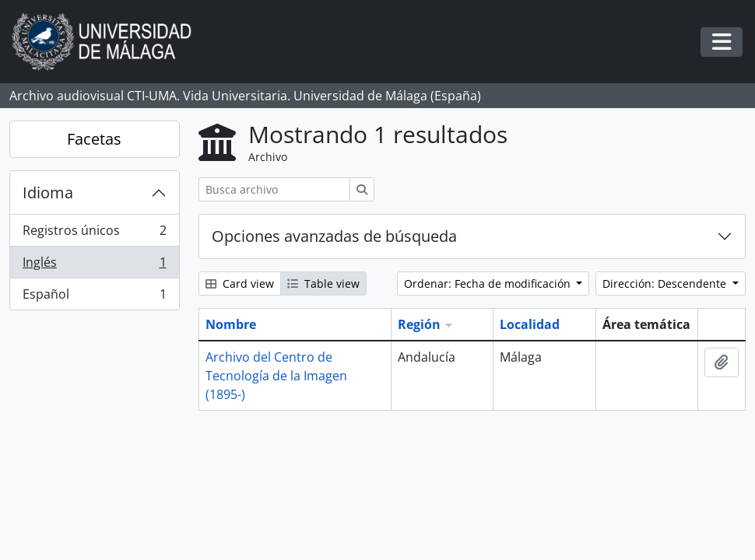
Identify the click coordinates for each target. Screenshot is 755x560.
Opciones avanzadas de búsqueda (334, 236)
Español (94, 297)
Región (419, 324)
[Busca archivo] (274, 189)
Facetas (94, 139)
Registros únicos (94, 234)
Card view (240, 283)
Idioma (48, 192)
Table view (323, 283)
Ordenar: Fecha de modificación (489, 283)
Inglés (94, 266)
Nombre (231, 324)
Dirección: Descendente (666, 283)
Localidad (530, 324)
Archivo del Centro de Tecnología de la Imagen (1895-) (276, 376)
